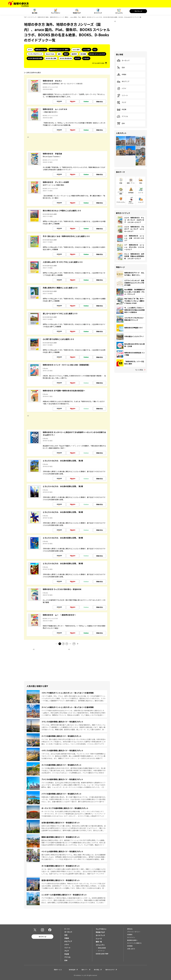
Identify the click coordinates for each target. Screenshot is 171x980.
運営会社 (130, 929)
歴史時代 (74, 54)
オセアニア (123, 82)
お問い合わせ (131, 949)
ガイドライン (131, 937)
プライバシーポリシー (134, 932)
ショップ (141, 202)
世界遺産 (131, 193)
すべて (30, 50)
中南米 (122, 75)
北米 (121, 68)
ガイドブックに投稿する (134, 943)
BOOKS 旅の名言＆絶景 (35, 58)
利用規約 (130, 934)
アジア (122, 102)
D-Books (86, 58)
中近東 (122, 109)
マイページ (138, 11)
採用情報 (130, 946)
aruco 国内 (87, 50)
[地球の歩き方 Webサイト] (18, 4)
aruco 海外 (76, 50)
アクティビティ (121, 202)
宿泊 (141, 183)
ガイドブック (98, 13)
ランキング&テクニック (35, 54)
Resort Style (50, 54)
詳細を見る (100, 102)
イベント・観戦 (121, 193)
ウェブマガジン (56, 13)
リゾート (122, 95)
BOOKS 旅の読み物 (66, 58)
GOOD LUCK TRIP (102, 954)
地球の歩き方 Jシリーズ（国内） (59, 50)
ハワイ (122, 88)
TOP (25, 17)
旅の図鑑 (83, 54)
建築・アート (131, 183)
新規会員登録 (102, 948)
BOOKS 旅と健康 (51, 58)
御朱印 (66, 54)
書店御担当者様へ (132, 940)
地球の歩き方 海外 (41, 50)
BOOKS (78, 58)
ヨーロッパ (123, 61)
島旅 (59, 54)
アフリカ (122, 116)
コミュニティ (119, 13)
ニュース (99, 938)
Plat (95, 50)
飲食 (121, 183)
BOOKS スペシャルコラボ (97, 54)
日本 (121, 123)
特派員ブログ (77, 13)
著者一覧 (99, 942)
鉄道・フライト (131, 202)
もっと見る (139, 370)
